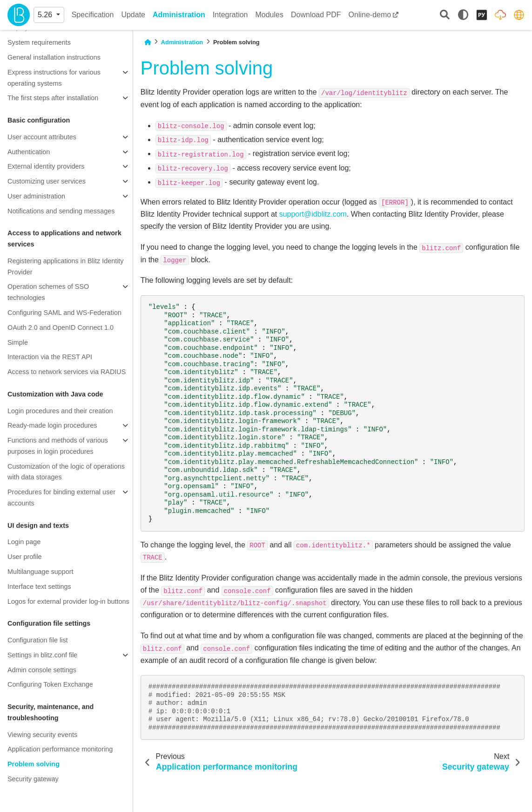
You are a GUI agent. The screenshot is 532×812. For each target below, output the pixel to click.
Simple (18, 342)
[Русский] (482, 15)
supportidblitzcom (313, 214)
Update (133, 15)
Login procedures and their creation (60, 411)
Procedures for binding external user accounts (61, 498)
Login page (24, 542)
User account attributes (42, 137)
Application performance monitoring (60, 749)
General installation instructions (54, 57)
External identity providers (46, 166)
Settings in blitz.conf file (42, 655)
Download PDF (316, 15)
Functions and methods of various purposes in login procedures (58, 446)
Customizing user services (47, 181)
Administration (179, 15)
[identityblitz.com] (519, 15)
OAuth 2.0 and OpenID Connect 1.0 (61, 328)
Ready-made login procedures (52, 425)
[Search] (445, 15)
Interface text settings (39, 587)
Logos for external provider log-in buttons (68, 601)
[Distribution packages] (500, 15)
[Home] (148, 42)
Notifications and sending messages (61, 211)
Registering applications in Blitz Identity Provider (66, 266)
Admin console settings (42, 670)
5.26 (46, 15)
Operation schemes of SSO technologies (48, 292)
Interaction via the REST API (50, 357)
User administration (36, 196)
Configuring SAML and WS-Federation (64, 313)
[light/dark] (463, 15)
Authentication (29, 152)
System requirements (39, 42)
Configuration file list (38, 640)
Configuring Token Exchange (50, 684)
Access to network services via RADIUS (67, 372)
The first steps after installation (53, 98)
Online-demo (370, 15)
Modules (269, 15)
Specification (93, 15)
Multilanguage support (40, 572)
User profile (25, 557)
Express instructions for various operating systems (54, 78)
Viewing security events (42, 735)
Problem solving (34, 764)
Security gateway (33, 779)
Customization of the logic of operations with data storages (66, 472)
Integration (230, 15)
